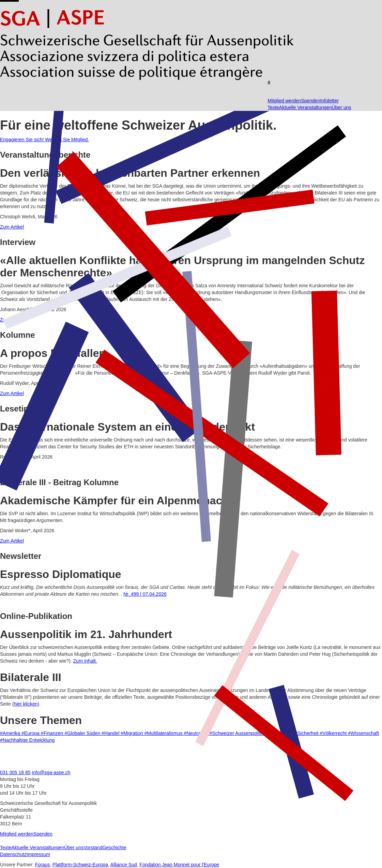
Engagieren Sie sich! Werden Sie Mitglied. (44, 140)
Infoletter (329, 101)
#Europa (31, 733)
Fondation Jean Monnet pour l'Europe (179, 865)
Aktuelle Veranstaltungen (305, 107)
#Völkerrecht (334, 733)
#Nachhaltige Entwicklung (27, 740)
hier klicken (26, 704)
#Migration (132, 733)
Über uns (342, 107)
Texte (273, 107)
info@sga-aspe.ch (51, 772)
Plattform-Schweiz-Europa (80, 865)
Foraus (43, 865)
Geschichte (114, 848)
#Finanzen (53, 733)
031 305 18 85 (15, 772)
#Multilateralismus (164, 733)
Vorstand (93, 848)
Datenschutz (13, 854)
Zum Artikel (12, 227)
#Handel (111, 733)
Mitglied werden (284, 101)
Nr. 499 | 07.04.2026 (145, 594)
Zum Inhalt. (85, 661)
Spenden (310, 101)
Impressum (38, 854)
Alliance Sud (124, 865)
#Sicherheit (307, 733)
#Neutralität (196, 733)
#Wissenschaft (363, 733)
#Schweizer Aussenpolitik (237, 733)
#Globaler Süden (83, 733)
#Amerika (11, 733)
